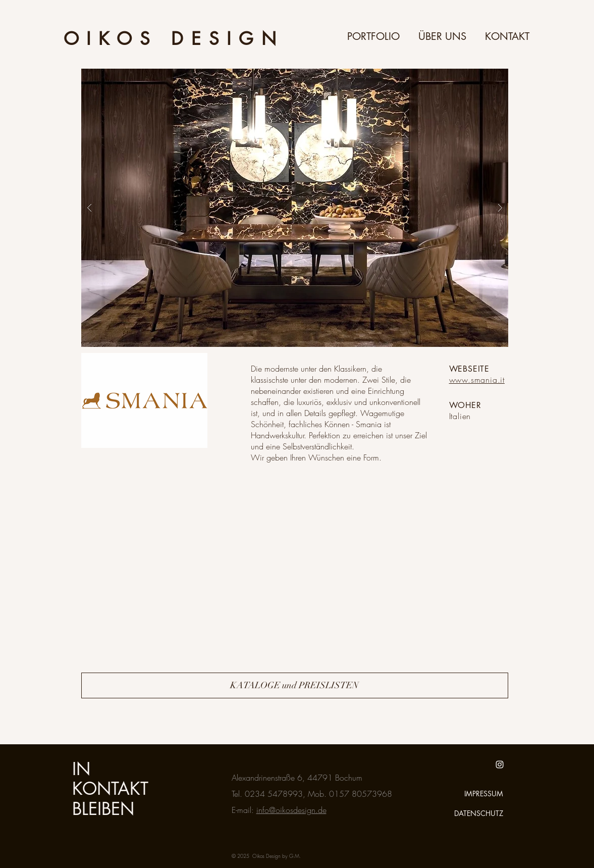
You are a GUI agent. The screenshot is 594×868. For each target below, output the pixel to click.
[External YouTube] (181, 566)
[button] (295, 208)
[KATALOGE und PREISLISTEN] (295, 685)
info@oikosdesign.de (291, 810)
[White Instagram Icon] (500, 764)
